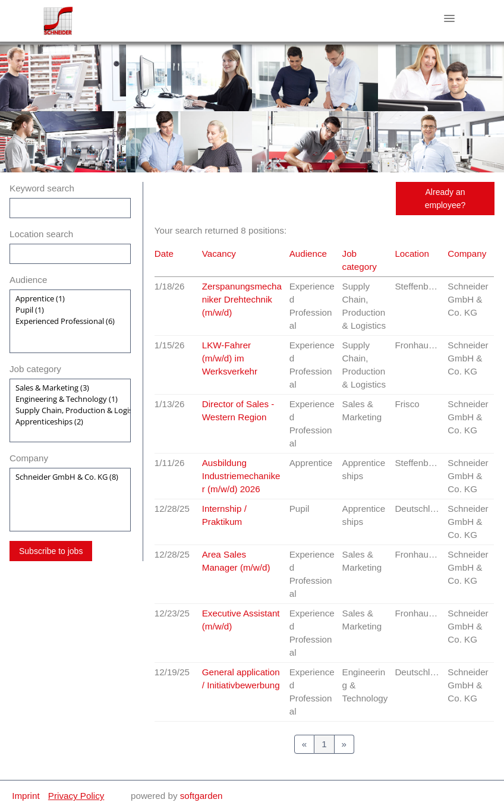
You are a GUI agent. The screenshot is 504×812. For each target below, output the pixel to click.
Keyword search (42, 188)
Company (29, 458)
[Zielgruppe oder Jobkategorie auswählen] (70, 321)
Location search (41, 234)
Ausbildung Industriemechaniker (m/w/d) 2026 (241, 476)
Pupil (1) (70, 310)
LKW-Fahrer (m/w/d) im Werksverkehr (230, 358)
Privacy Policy (76, 796)
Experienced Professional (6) (70, 321)
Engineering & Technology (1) (70, 399)
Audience (28, 280)
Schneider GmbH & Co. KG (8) (70, 477)
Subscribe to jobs (51, 551)
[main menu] (449, 18)
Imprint (26, 796)
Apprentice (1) (70, 299)
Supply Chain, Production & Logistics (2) (70, 410)
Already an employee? (445, 199)
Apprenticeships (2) (70, 422)
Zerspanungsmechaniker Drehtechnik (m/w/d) (242, 299)
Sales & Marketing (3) (70, 388)
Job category (35, 369)
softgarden (201, 796)
